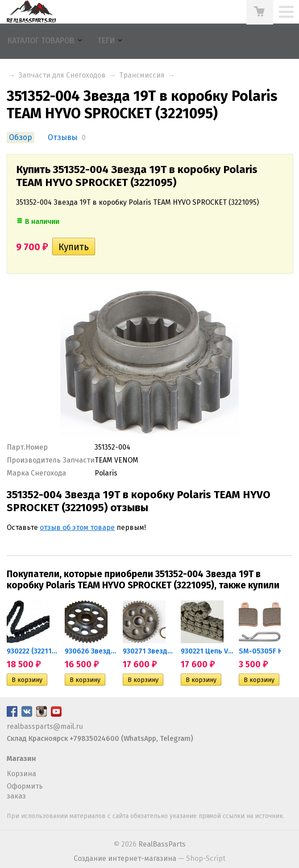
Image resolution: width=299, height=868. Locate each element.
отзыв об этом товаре (77, 527)
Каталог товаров (41, 41)
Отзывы (62, 138)
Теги (106, 41)
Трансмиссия (142, 75)
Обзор (21, 138)
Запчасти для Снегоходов (62, 75)
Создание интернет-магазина (125, 858)
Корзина (21, 774)
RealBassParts (162, 844)
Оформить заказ (25, 791)
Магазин (21, 758)
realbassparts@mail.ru (45, 726)
